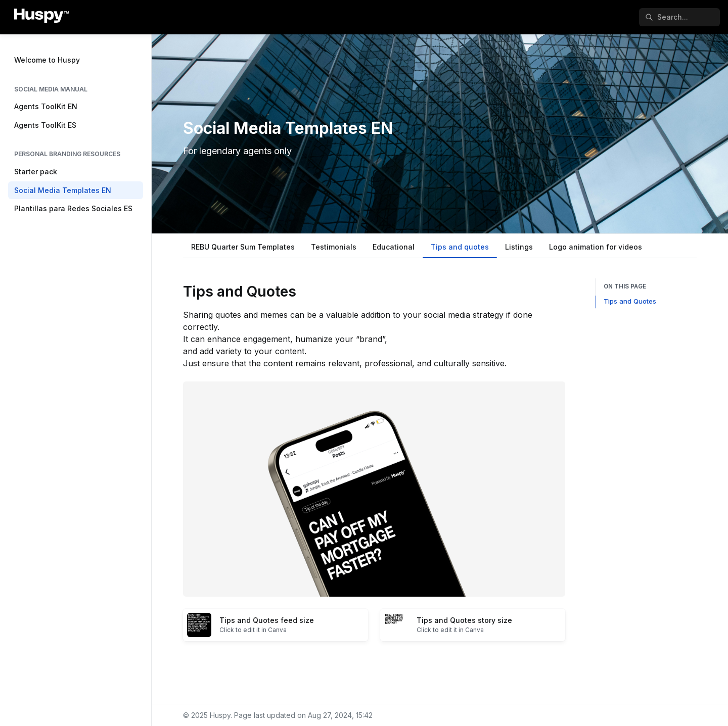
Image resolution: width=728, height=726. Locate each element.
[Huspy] (42, 17)
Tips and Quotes (630, 301)
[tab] (243, 248)
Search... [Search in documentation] (667, 17)
